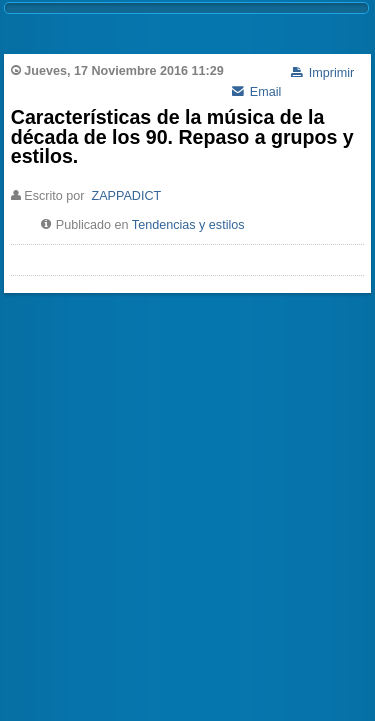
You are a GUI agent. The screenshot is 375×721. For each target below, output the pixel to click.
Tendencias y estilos (188, 225)
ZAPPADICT (126, 196)
